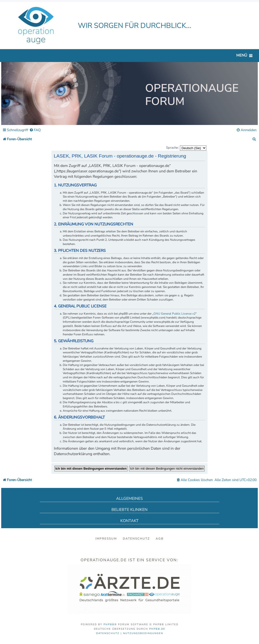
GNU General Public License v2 (174, 314)
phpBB (109, 624)
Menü (242, 55)
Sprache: (172, 148)
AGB (160, 539)
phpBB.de (157, 629)
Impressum (106, 539)
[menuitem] (35, 130)
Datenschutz (136, 539)
